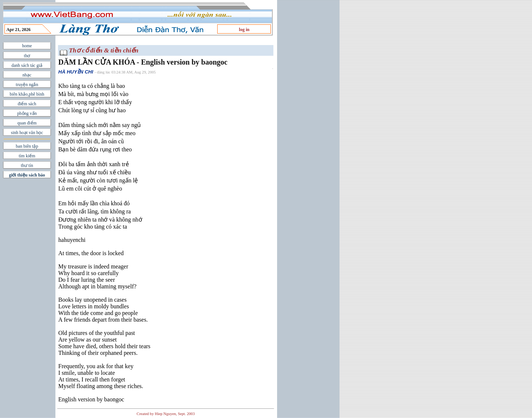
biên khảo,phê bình (27, 94)
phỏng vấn (27, 113)
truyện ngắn (27, 85)
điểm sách (27, 104)
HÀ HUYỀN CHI (76, 72)
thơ (27, 56)
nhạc (27, 75)
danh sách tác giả (27, 65)
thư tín (27, 165)
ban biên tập (27, 146)
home (27, 46)
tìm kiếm (27, 156)
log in (244, 30)
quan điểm (27, 123)
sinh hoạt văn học (27, 133)
